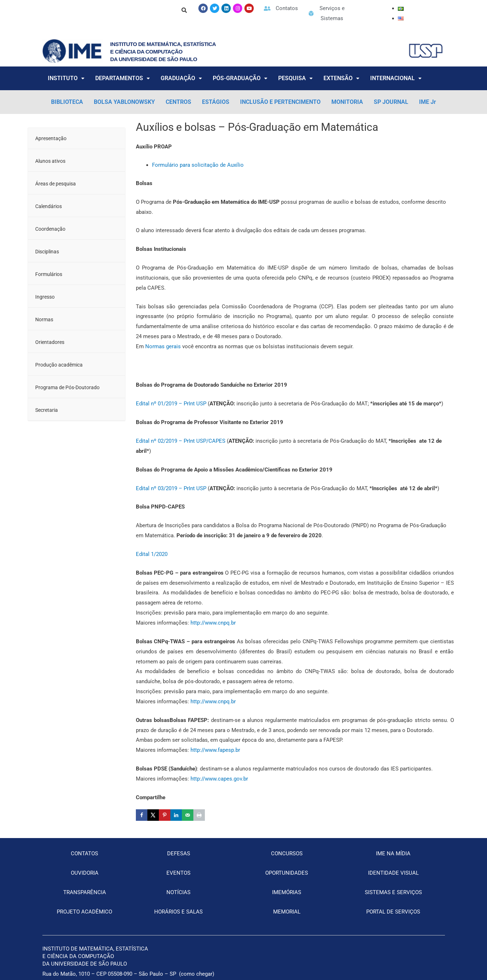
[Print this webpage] (199, 815)
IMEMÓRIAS (287, 892)
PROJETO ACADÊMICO (84, 912)
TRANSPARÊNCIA (85, 892)
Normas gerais (163, 346)
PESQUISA (295, 78)
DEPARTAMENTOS (123, 78)
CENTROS (178, 102)
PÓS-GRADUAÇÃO (240, 78)
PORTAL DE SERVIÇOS (393, 912)
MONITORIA (347, 102)
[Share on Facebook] (142, 815)
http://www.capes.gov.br (219, 779)
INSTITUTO (66, 78)
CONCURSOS (287, 854)
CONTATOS (84, 854)
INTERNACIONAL (396, 78)
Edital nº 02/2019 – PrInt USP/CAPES (181, 441)
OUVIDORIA (85, 873)
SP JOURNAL (391, 102)
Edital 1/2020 (152, 554)
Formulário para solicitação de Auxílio (198, 165)
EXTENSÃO (341, 78)
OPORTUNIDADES (287, 873)
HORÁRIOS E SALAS (178, 912)
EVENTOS (178, 873)
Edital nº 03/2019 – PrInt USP (171, 488)
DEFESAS (179, 854)
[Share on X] (153, 815)
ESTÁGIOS (216, 102)
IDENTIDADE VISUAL (393, 873)
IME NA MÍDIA (393, 854)
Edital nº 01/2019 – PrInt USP (171, 404)
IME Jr (428, 102)
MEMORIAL (287, 912)
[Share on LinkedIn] (176, 815)
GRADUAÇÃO (181, 78)
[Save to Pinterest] (165, 815)
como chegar (197, 974)
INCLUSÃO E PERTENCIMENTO (280, 102)
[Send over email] (188, 815)
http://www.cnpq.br (213, 623)
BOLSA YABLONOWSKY (124, 102)
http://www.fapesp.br (215, 750)
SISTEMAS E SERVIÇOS (393, 892)
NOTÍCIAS (178, 892)
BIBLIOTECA (67, 102)
